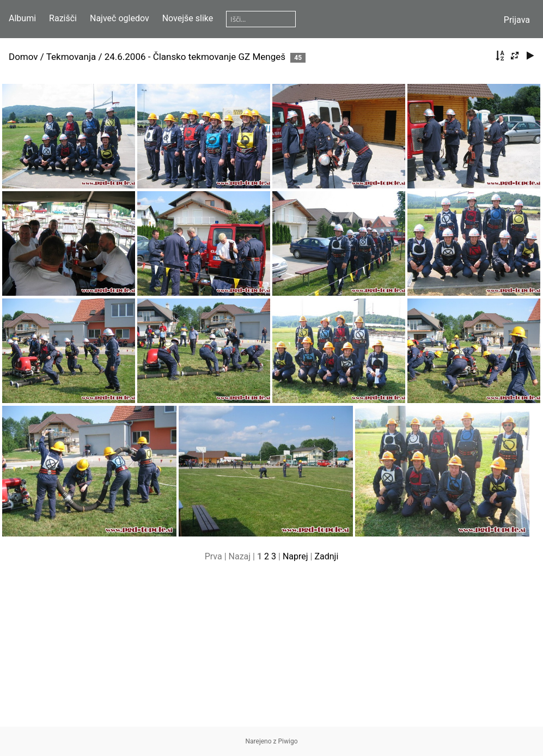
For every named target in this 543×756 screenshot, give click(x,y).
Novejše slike (188, 18)
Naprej (295, 556)
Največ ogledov (120, 18)
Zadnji (326, 556)
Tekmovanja (71, 57)
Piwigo (288, 741)
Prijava (517, 20)
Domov (23, 57)
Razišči (63, 18)
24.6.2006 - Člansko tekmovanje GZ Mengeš (195, 57)
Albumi (22, 18)
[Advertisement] (271, 650)
